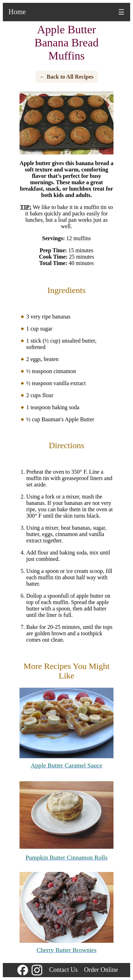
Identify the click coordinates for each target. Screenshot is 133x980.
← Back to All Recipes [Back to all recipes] (67, 77)
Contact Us (64, 970)
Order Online (101, 970)
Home (17, 12)
